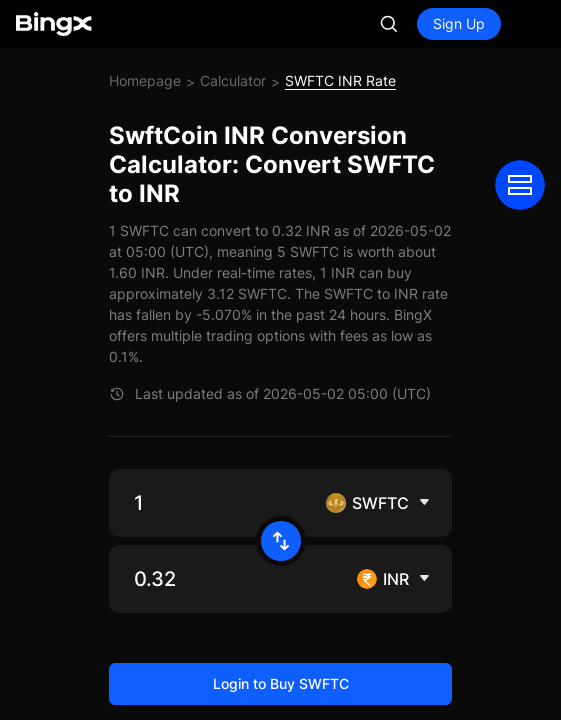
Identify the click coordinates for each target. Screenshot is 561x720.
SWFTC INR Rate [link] (340, 80)
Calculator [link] (233, 80)
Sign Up (459, 23)
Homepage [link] (145, 80)
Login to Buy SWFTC (281, 683)
